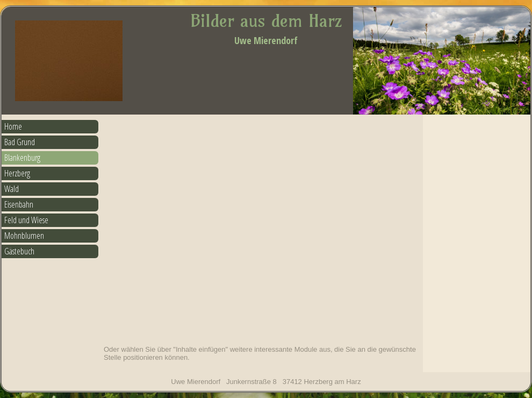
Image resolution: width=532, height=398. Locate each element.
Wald (12, 189)
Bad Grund (20, 142)
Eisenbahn (19, 204)
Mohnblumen (24, 236)
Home (13, 126)
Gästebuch (19, 251)
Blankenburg (22, 158)
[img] (266, 61)
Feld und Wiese (26, 220)
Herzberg (17, 173)
